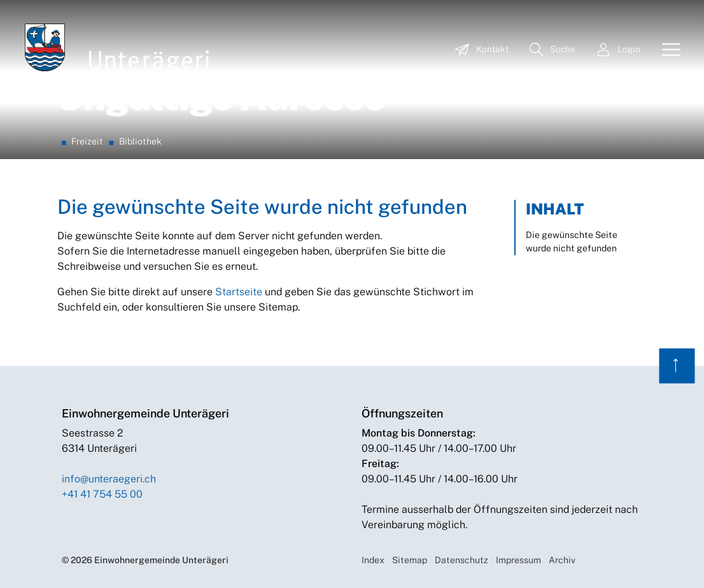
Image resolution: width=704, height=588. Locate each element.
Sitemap (410, 560)
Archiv (562, 560)
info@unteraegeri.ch (109, 479)
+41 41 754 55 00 (102, 494)
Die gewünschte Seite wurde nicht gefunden (572, 241)
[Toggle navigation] (666, 50)
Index (373, 560)
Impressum (518, 560)
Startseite (239, 292)
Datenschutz (461, 560)
